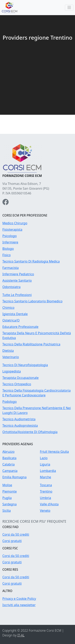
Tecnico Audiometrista (19, 419)
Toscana (46, 485)
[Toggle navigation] (69, 8)
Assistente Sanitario (17, 280)
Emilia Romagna (14, 477)
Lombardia (48, 471)
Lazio (44, 458)
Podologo (10, 402)
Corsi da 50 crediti (16, 534)
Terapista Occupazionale (21, 378)
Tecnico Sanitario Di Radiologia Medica (31, 261)
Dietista (8, 351)
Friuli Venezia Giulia (54, 452)
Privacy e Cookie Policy (19, 599)
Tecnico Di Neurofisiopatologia (25, 365)
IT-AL (21, 635)
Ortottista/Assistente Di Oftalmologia (30, 432)
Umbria (45, 498)
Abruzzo (8, 452)
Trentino (46, 491)
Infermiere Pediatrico (18, 274)
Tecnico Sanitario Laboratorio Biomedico (32, 301)
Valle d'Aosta (49, 504)
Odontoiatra (12, 287)
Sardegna (10, 504)
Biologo (8, 249)
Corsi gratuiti (12, 541)
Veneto (45, 511)
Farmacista (11, 268)
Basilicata (9, 458)
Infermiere (10, 242)
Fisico (7, 255)
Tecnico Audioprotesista (20, 425)
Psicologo (10, 236)
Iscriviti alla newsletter (19, 605)
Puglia (7, 498)
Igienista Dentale (15, 314)
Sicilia (7, 511)
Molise (7, 485)
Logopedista (12, 371)
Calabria (9, 464)
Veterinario (11, 357)
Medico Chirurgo (15, 223)
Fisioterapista (12, 229)
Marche (45, 477)
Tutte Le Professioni (17, 295)
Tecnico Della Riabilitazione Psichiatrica (31, 344)
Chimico (8, 308)
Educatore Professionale (20, 327)
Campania (10, 471)
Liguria (45, 464)
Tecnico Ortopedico (17, 384)
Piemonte (10, 491)
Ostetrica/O (11, 320)
